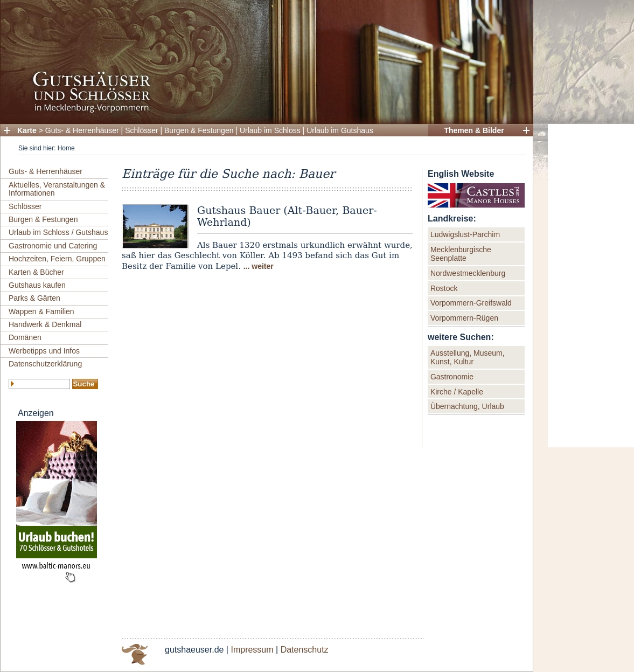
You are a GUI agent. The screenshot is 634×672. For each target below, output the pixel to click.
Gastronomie (452, 377)
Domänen (25, 337)
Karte (27, 130)
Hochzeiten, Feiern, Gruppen (57, 259)
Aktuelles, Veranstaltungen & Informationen (57, 189)
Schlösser (141, 130)
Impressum (252, 650)
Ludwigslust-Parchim (465, 234)
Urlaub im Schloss (270, 130)
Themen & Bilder (474, 130)
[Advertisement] (591, 286)
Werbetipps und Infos (44, 351)
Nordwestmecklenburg (468, 273)
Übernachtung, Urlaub (467, 406)
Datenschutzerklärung (45, 364)
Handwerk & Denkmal (45, 324)
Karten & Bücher (36, 272)
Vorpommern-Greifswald (471, 303)
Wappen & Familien (41, 311)
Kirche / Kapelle (457, 392)
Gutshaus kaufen (37, 285)
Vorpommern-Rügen (464, 318)
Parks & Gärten (34, 298)
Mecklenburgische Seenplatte (461, 254)
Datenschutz (305, 650)
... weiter (259, 266)
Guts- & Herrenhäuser (82, 130)
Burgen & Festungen (199, 130)
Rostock (444, 288)
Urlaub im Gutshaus (340, 130)
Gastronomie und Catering (53, 246)
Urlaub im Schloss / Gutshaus (58, 232)
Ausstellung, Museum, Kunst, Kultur (468, 357)
